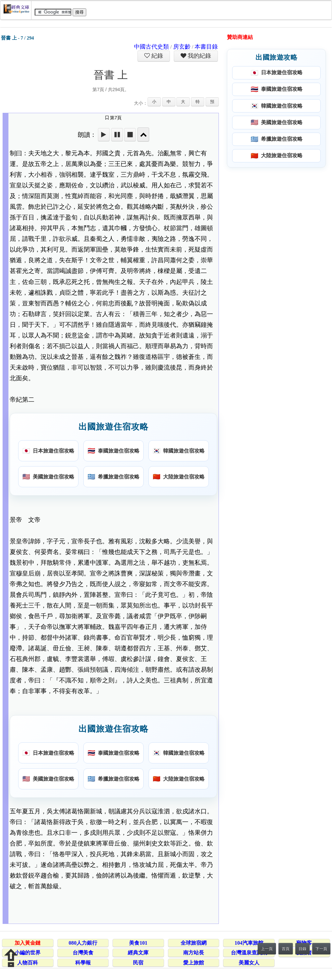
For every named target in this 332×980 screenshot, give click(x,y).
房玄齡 (182, 47)
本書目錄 (206, 47)
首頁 (286, 949)
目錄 (302, 949)
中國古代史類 (151, 47)
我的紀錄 (199, 56)
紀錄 (157, 56)
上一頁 (267, 949)
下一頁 (321, 949)
